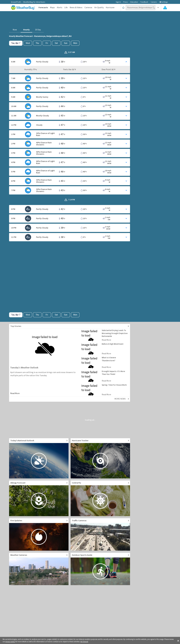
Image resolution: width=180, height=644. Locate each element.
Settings (164, 2)
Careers (154, 2)
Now (15, 30)
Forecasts (43, 8)
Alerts (60, 8)
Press (126, 2)
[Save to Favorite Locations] (123, 8)
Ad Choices (84, 642)
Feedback (144, 2)
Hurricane (110, 8)
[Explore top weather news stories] (70, 326)
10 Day (38, 30)
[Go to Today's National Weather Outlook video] (39, 458)
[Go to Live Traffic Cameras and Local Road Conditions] (100, 534)
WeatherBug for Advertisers (34, 2)
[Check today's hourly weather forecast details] (16, 43)
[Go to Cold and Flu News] (100, 498)
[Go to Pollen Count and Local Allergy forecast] (39, 498)
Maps (52, 8)
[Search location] (141, 8)
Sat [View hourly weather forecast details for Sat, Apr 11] (56, 43)
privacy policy (10, 642)
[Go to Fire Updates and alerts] (39, 534)
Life (66, 8)
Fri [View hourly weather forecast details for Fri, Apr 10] (47, 43)
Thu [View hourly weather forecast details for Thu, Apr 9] (37, 43)
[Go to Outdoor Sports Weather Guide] (100, 569)
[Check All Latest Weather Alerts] (165, 8)
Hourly (26, 30)
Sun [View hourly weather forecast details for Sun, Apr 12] (66, 43)
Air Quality (99, 8)
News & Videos (76, 8)
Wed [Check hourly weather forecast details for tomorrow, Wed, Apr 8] (28, 43)
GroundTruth (16, 2)
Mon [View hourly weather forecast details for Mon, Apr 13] (75, 43)
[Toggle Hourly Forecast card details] (70, 62)
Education (134, 2)
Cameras (88, 8)
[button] (178, 640)
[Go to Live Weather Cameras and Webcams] (39, 569)
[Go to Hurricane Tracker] (100, 458)
